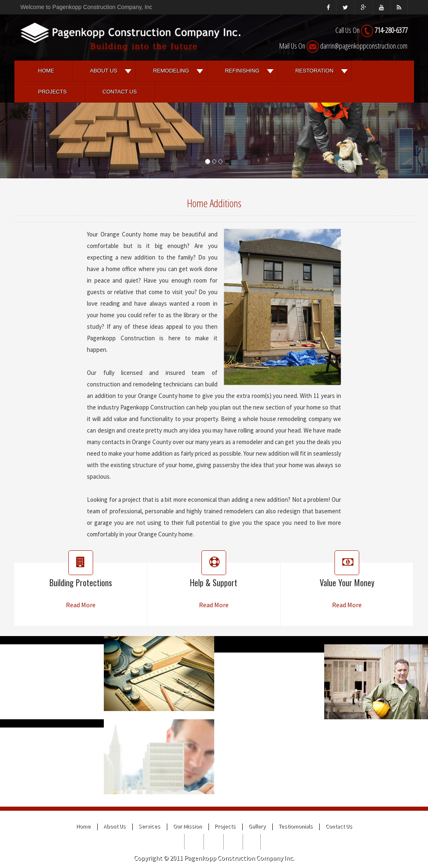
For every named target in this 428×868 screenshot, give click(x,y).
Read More (81, 605)
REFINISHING (242, 71)
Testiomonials (296, 826)
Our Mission (187, 826)
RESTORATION (315, 71)
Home (46, 71)
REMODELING (171, 71)
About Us (104, 71)
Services (149, 826)
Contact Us (120, 92)
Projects (53, 92)
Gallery (257, 826)
